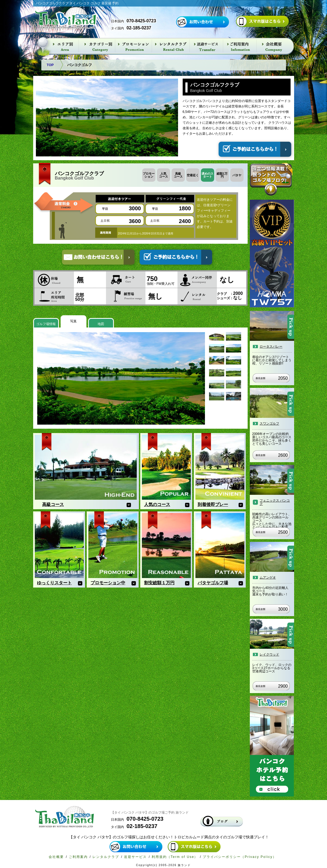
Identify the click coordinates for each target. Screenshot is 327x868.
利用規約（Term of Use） (175, 857)
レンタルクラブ (106, 857)
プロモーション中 (108, 583)
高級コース (53, 504)
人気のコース (157, 504)
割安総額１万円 (159, 583)
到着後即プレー (213, 504)
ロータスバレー (271, 347)
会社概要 (56, 857)
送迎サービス (135, 857)
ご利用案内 (78, 857)
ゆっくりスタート (54, 583)
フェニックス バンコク (275, 502)
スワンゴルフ (269, 424)
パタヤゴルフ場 (213, 583)
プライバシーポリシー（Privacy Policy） (240, 857)
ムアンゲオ (268, 577)
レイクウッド (269, 654)
